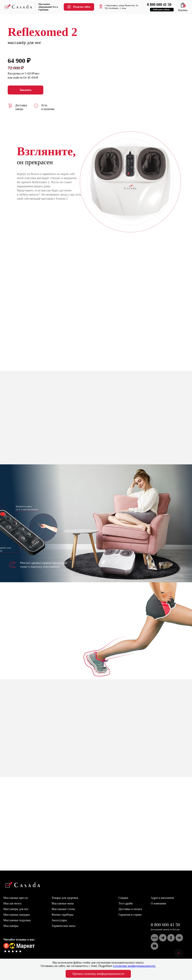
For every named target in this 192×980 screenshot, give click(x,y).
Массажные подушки (17, 920)
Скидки (123, 898)
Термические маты (63, 926)
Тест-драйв (126, 903)
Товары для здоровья (65, 898)
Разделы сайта (79, 7)
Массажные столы (63, 909)
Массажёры (11, 926)
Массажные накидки (17, 915)
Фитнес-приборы (63, 915)
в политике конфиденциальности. (134, 966)
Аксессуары (59, 920)
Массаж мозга (12, 903)
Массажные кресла (16, 898)
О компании (158, 903)
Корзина (183, 9)
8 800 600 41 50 (165, 925)
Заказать (25, 90)
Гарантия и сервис (130, 915)
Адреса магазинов (162, 898)
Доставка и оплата (130, 909)
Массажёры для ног (16, 909)
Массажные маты (63, 903)
